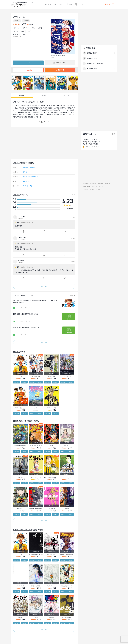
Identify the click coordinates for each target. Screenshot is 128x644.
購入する (60, 70)
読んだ (24, 382)
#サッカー (17, 28)
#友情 (16, 32)
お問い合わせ (87, 187)
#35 (28, 32)
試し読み (28, 70)
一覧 (72, 195)
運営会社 (100, 184)
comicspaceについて (89, 184)
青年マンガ (26, 181)
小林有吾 (17, 21)
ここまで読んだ (28, 63)
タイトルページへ (44, 122)
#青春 (40, 28)
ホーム (48, 4)
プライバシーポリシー (98, 187)
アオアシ (16, 102)
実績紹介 (107, 184)
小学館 (25, 172)
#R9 (22, 32)
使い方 (107, 4)
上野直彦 (26, 21)
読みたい (17, 382)
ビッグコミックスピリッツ (30, 177)
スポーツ (25, 186)
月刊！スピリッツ (20, 421)
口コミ (44, 95)
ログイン (79, 4)
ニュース (67, 95)
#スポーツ (26, 28)
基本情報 (22, 95)
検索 (69, 4)
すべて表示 (44, 286)
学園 (31, 186)
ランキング (59, 4)
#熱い (33, 28)
